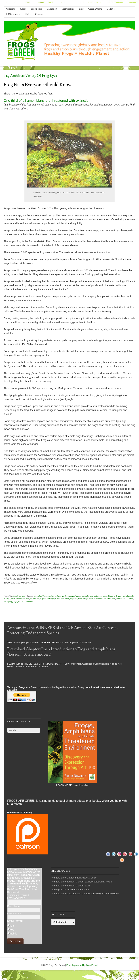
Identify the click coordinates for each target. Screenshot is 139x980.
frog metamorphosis (98, 596)
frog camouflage (72, 596)
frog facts (84, 596)
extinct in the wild (56, 596)
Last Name (14, 914)
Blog (81, 9)
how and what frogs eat (67, 599)
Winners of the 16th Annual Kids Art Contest (74, 878)
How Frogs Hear (85, 599)
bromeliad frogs (41, 596)
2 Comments (27, 601)
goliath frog (35, 599)
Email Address (16, 898)
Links (28, 14)
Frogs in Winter (115, 596)
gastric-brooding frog (20, 599)
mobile (13, 934)
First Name (14, 906)
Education (52, 9)
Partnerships (68, 9)
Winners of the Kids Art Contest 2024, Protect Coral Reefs (82, 882)
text (12, 930)
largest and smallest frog (105, 599)
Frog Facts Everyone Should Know (38, 85)
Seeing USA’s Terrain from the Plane (70, 890)
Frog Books (37, 9)
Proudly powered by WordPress (82, 965)
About (23, 9)
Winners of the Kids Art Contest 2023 (71, 886)
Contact (39, 14)
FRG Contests (13, 14)
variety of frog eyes (12, 601)
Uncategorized (19, 596)
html (12, 926)
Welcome (11, 9)
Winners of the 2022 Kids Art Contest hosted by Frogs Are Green (85, 894)
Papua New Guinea (125, 599)
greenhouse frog (49, 599)
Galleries (111, 9)
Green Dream (95, 9)
